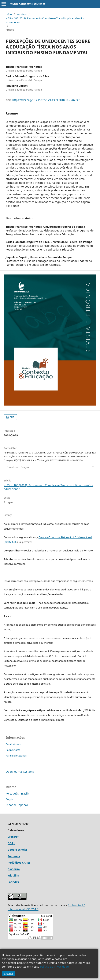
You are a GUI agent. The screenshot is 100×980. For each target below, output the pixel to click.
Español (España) (17, 805)
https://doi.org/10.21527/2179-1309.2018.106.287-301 (47, 100)
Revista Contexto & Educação (28, 4)
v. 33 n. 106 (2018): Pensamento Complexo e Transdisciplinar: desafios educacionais (45, 20)
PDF (12, 417)
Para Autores (13, 750)
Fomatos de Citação (18, 467)
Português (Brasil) (17, 793)
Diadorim (14, 869)
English (10, 799)
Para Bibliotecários (16, 756)
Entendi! (9, 974)
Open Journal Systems (20, 772)
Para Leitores (13, 744)
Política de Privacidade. (55, 967)
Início (9, 14)
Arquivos (22, 14)
